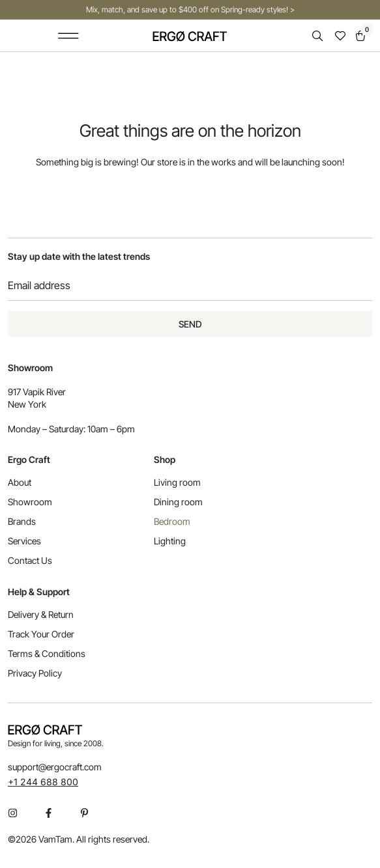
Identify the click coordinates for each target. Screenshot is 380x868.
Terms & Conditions (47, 653)
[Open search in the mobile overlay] (319, 36)
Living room (177, 482)
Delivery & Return (41, 614)
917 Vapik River (37, 392)
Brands (22, 521)
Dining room (178, 502)
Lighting (170, 541)
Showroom (30, 502)
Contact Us (30, 560)
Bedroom (172, 521)
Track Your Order (41, 634)
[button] (68, 36)
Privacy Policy (35, 673)
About (20, 482)
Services (24, 541)
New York (27, 404)
